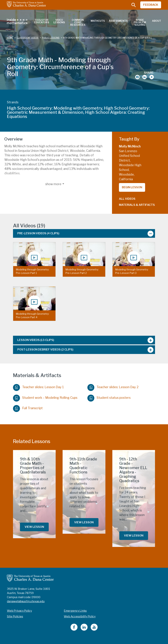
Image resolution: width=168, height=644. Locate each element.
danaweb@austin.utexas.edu (26, 601)
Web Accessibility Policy (80, 616)
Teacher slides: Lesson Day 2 (113, 387)
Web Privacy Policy (19, 611)
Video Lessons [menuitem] (59, 21)
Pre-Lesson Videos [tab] (38, 233)
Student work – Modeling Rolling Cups (45, 397)
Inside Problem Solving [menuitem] (140, 22)
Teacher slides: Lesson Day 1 (38, 387)
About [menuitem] (157, 21)
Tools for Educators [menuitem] (42, 21)
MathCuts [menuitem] (98, 21)
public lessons (51, 38)
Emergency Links (75, 611)
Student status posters (109, 397)
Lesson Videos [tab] (36, 340)
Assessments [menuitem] (118, 21)
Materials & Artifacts (137, 205)
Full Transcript (28, 408)
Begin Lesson (132, 187)
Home (10, 38)
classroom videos (27, 38)
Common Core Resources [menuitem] (78, 22)
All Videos (127, 199)
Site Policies (15, 616)
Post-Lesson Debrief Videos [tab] (45, 350)
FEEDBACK (151, 5)
